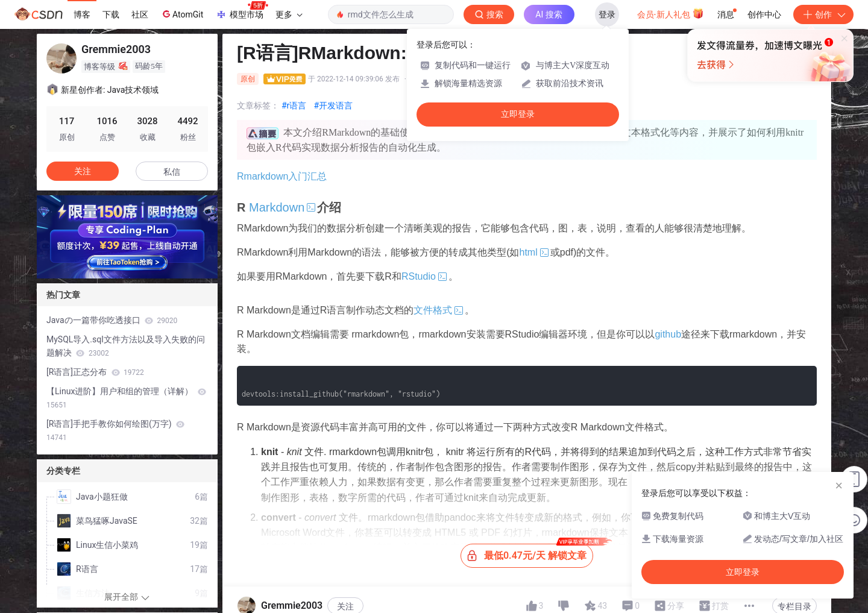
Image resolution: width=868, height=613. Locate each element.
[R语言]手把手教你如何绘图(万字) (115, 430)
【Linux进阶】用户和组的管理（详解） (126, 398)
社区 (140, 14)
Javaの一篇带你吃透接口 (112, 320)
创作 (823, 14)
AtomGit (182, 14)
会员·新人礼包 (671, 13)
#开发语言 (333, 105)
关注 (345, 589)
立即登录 (518, 114)
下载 (111, 14)
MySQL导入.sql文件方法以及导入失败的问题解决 (126, 346)
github (668, 334)
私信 (172, 172)
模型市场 (242, 11)
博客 (82, 14)
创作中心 (764, 14)
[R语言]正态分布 (95, 372)
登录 (607, 14)
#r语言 (294, 105)
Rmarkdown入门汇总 (282, 176)
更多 (289, 14)
